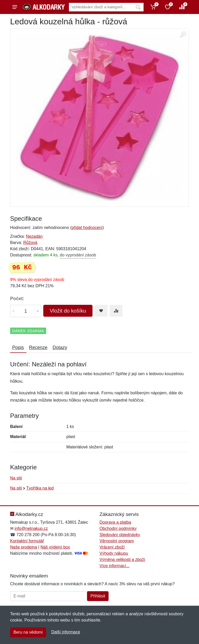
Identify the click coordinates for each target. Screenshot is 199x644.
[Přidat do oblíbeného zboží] (101, 311)
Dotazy (60, 347)
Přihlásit (98, 596)
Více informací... (115, 566)
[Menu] (15, 7)
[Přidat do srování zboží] (116, 311)
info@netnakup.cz (31, 528)
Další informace (66, 632)
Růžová (30, 243)
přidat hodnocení (87, 228)
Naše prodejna (24, 547)
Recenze (38, 347)
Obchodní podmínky (118, 528)
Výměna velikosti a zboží (122, 560)
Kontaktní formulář (27, 541)
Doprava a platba (115, 522)
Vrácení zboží (112, 547)
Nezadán (34, 236)
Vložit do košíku (68, 311)
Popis (18, 347)
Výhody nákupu (114, 553)
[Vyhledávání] (101, 7)
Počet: (17, 299)
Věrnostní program (117, 541)
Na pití (16, 478)
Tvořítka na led (40, 488)
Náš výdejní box (55, 547)
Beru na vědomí (28, 632)
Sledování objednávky (120, 535)
